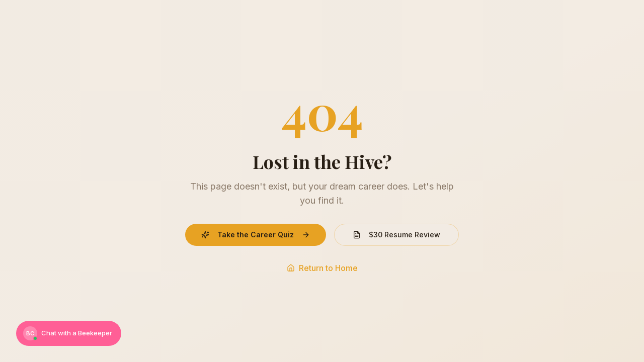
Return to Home (322, 268)
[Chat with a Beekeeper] (69, 333)
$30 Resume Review (396, 235)
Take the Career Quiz (256, 235)
